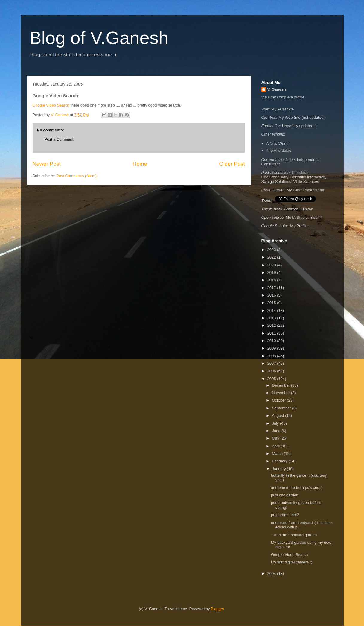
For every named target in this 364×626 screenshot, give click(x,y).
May (276, 438)
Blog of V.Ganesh (99, 38)
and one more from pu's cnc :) (297, 488)
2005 (272, 379)
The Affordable (279, 150)
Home (140, 164)
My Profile (299, 226)
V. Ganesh (277, 89)
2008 (272, 356)
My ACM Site (282, 109)
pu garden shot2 (286, 515)
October (279, 400)
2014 (272, 310)
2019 (272, 272)
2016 (272, 295)
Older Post (232, 164)
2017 (272, 288)
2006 (272, 371)
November (281, 393)
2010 (272, 341)
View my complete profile (283, 97)
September (282, 408)
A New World (277, 143)
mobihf (316, 217)
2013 (272, 318)
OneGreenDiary (275, 177)
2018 (272, 280)
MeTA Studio (297, 217)
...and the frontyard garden (294, 535)
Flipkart (307, 209)
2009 (272, 348)
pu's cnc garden (285, 495)
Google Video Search (51, 105)
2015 (272, 303)
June (277, 431)
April (276, 446)
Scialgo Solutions (276, 181)
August (278, 415)
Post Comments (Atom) (76, 176)
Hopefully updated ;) (299, 126)
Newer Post (47, 164)
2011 (272, 333)
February (280, 461)
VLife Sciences (306, 181)
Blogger (217, 609)
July (276, 423)
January (279, 469)
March (278, 453)
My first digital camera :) (292, 562)
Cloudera (300, 173)
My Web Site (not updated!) (302, 117)
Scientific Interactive (308, 177)
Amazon (291, 209)
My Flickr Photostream (306, 190)
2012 (272, 325)
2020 (272, 265)
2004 (272, 573)
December (281, 385)
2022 (272, 257)
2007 (272, 363)
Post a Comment (59, 139)
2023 (272, 250)
